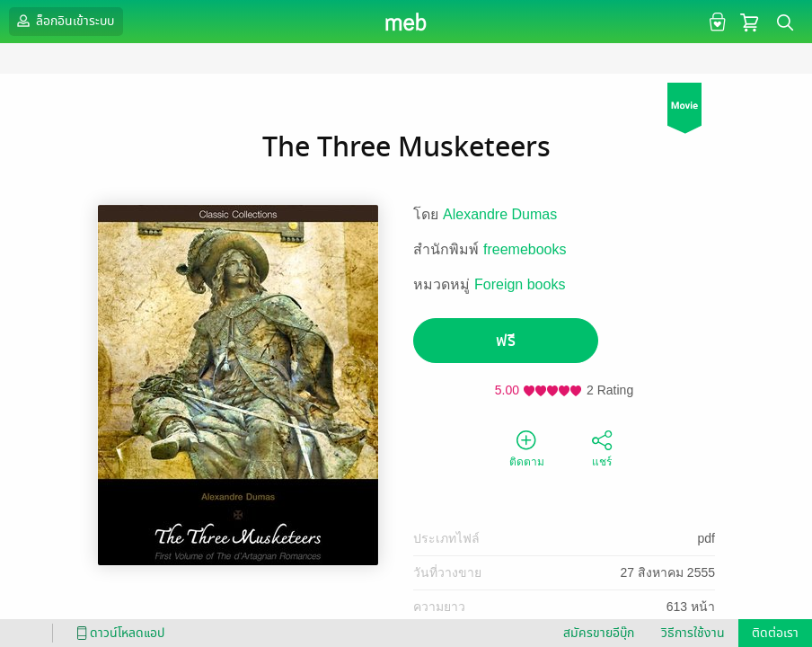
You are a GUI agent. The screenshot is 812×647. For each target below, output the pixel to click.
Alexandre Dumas (500, 214)
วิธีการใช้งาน (693, 633)
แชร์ (602, 448)
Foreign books (520, 284)
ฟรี (506, 341)
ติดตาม (527, 448)
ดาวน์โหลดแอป (118, 633)
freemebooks (525, 249)
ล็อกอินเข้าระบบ (64, 21)
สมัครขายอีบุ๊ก (599, 633)
